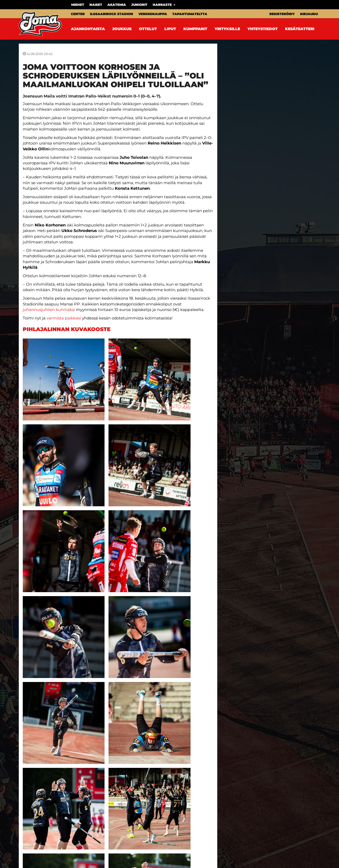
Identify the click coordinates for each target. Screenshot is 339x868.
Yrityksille (227, 29)
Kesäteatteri (300, 29)
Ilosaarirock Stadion (112, 14)
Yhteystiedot (263, 29)
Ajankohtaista (88, 29)
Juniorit (139, 5)
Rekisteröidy (282, 14)
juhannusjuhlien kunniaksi (49, 310)
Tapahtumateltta (190, 14)
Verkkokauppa (153, 14)
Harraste (164, 5)
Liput (170, 29)
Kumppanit (195, 29)
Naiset (96, 5)
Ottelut (148, 29)
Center (78, 14)
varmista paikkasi (64, 318)
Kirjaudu (309, 14)
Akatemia (117, 5)
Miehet (78, 5)
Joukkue (122, 29)
